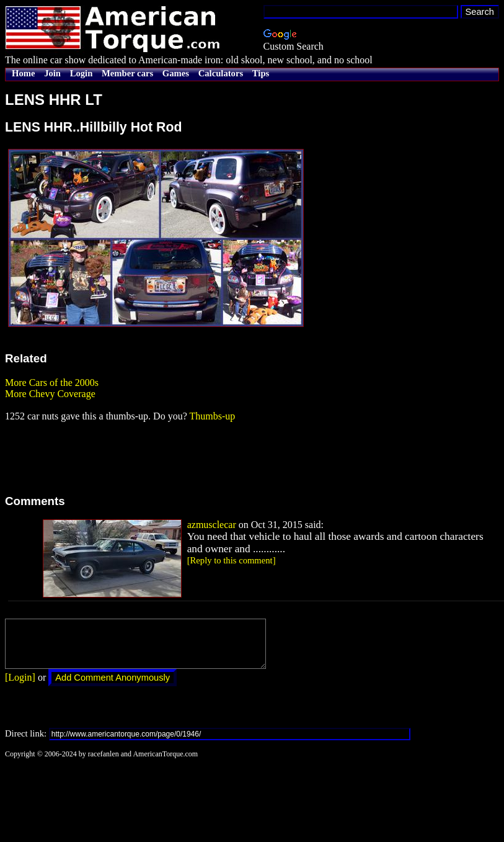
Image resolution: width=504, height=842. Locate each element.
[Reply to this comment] (232, 560)
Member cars (127, 73)
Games (176, 73)
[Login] (20, 687)
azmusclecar (212, 525)
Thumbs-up (212, 416)
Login (82, 73)
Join (52, 73)
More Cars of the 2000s (52, 383)
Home (23, 73)
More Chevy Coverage (50, 394)
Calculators (221, 73)
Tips (261, 73)
